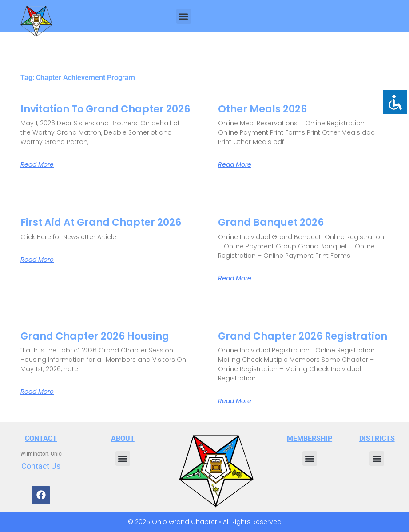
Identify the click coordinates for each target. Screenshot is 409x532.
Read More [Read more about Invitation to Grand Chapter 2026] (37, 164)
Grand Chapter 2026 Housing (95, 336)
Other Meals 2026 (262, 109)
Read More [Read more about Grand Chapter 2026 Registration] (235, 401)
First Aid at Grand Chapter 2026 (101, 222)
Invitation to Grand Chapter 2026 (105, 109)
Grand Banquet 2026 (271, 222)
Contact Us (41, 466)
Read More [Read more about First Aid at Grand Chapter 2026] (37, 260)
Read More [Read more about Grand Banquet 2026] (235, 278)
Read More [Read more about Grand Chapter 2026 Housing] (37, 392)
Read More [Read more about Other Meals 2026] (235, 164)
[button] (184, 16)
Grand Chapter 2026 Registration (303, 336)
